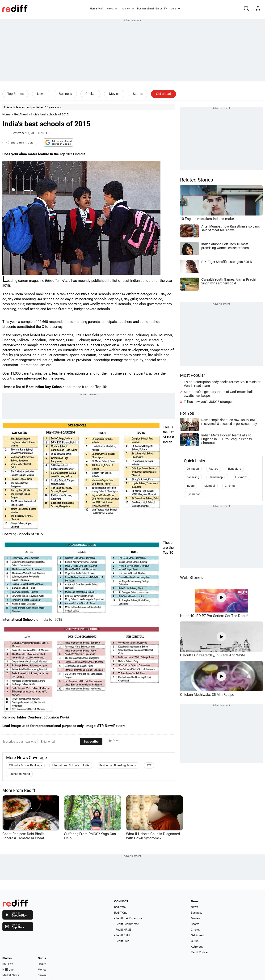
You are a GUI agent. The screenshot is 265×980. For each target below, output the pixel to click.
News (112, 8)
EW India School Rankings (25, 765)
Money (128, 8)
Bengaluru (235, 469)
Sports (138, 94)
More (175, 8)
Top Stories (15, 94)
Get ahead (164, 94)
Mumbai (210, 486)
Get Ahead (21, 114)
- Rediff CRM (122, 935)
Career (42, 975)
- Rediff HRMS (123, 930)
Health (42, 964)
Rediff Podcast (200, 952)
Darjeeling (193, 477)
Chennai (230, 486)
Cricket (90, 94)
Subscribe (91, 741)
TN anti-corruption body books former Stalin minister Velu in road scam (222, 384)
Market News (11, 975)
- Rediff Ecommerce (126, 924)
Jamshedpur (217, 477)
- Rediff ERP (122, 941)
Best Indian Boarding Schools (118, 765)
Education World (19, 774)
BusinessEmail (146, 9)
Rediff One (121, 913)
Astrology (197, 947)
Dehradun (193, 469)
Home (93, 9)
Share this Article (20, 143)
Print (114, 740)
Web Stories (191, 577)
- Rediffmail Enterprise (128, 918)
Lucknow (241, 477)
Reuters (214, 469)
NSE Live (8, 970)
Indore (190, 486)
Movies (114, 94)
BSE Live (8, 964)
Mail (101, 9)
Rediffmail (121, 907)
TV (165, 9)
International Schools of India (71, 765)
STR (149, 765)
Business (65, 94)
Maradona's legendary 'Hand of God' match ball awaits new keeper (218, 394)
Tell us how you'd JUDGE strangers (209, 402)
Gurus (159, 9)
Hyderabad (193, 494)
